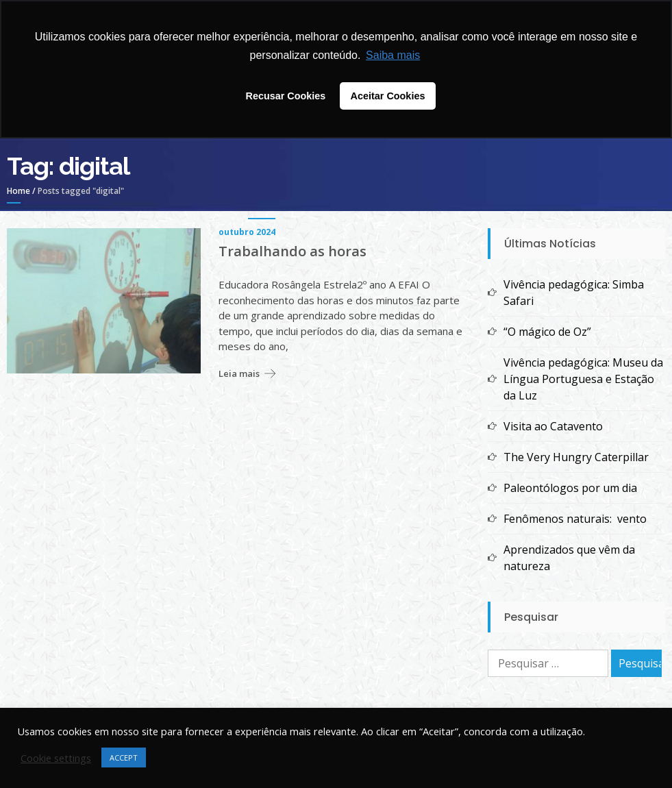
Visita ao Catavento (553, 426)
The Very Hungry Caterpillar (576, 457)
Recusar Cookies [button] (286, 96)
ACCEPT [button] (124, 758)
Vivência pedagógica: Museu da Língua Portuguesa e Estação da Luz (583, 379)
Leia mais (239, 373)
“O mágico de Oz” (547, 332)
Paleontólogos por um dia (570, 488)
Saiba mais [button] (393, 55)
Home (18, 191)
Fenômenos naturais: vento (575, 519)
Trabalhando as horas (293, 251)
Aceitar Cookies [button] (388, 96)
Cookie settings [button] (56, 758)
